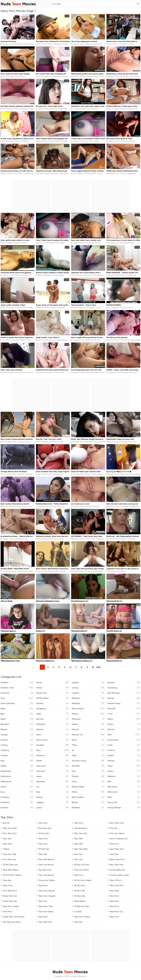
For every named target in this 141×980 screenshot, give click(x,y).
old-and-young (88, 761)
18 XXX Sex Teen (82, 906)
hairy (33, 44)
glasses (53, 729)
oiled (88, 755)
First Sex (114, 828)
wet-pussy (124, 787)
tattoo (124, 724)
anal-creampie (17, 703)
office (88, 745)
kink (53, 792)
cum (12, 44)
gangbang (53, 708)
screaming (124, 688)
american (17, 693)
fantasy (53, 703)
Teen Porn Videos (82, 917)
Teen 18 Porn (116, 880)
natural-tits (88, 735)
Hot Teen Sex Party (12, 922)
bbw (17, 714)
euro (17, 792)
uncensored (124, 740)
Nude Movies (18, 4)
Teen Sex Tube (10, 854)
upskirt (124, 755)
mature (130, 308)
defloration (17, 776)
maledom (88, 698)
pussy (28, 442)
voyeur (124, 771)
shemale (40, 275)
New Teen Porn (117, 865)
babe (31, 308)
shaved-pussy (124, 703)
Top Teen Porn (45, 870)
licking (88, 688)
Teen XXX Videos (11, 870)
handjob (96, 571)
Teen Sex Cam (81, 833)
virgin (124, 766)
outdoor (21, 474)
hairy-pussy (53, 740)
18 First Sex (44, 833)
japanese (59, 44)
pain (88, 771)
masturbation (57, 76)
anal (27, 44)
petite (61, 474)
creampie (85, 141)
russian (124, 682)
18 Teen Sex (80, 896)
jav (53, 787)
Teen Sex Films (81, 849)
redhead (88, 807)
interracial (53, 766)
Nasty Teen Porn (117, 859)
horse (63, 571)
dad (17, 761)
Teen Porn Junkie (11, 906)
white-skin (124, 792)
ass (132, 76)
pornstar (122, 571)
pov (109, 308)
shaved (11, 76)
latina (18, 76)
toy (62, 539)
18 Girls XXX (80, 891)
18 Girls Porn (80, 885)
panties (88, 776)
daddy (17, 766)
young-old (124, 802)
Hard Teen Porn (117, 849)
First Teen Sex (9, 859)
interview (53, 771)
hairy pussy (27, 506)
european (17, 797)
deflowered (17, 781)
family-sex (53, 693)
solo (136, 109)
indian (53, 761)
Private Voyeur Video (119, 875)
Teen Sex (7, 839)
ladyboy (49, 275)
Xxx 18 (6, 823)
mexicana (88, 719)
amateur (46, 76)
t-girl (124, 714)
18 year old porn (82, 865)
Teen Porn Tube (46, 906)
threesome (29, 173)
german (53, 719)
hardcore (20, 44)
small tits (24, 109)
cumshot (5, 44)
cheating (17, 750)
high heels (63, 109)
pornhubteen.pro (117, 870)
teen (97, 76)
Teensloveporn (81, 828)
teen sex (78, 854)
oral (3, 109)
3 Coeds (78, 911)
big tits (117, 44)
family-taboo (53, 698)
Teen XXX (43, 854)
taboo (124, 719)
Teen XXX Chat (45, 922)
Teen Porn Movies (47, 891)
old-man (88, 766)
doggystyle (131, 173)
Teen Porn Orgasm (47, 896)
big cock (90, 44)
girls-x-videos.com (119, 839)
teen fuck (8, 885)
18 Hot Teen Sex (10, 865)
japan (66, 44)
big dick (18, 243)
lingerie (10, 109)
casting (17, 745)
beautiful (17, 724)
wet (124, 781)
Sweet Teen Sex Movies (14, 917)
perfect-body (88, 787)
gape (53, 714)
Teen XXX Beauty (46, 859)
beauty (17, 729)
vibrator (124, 761)
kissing (53, 797)
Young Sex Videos (47, 880)
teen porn (114, 896)
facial (53, 682)
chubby (17, 755)
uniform (65, 141)
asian (39, 44)
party (88, 781)
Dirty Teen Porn (117, 823)
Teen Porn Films (81, 870)
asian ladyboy (59, 275)
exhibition (17, 802)
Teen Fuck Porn (117, 885)
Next (99, 667)
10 (93, 667)
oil (88, 750)
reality (88, 802)
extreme (17, 807)
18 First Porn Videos (12, 875)
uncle (124, 745)
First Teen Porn (10, 833)
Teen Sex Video (10, 828)
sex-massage (124, 693)
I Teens (6, 849)
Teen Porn (8, 844)
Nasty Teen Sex (10, 896)
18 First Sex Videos (83, 880)
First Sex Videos (117, 833)
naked (88, 724)
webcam (124, 776)
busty (110, 44)
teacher (124, 729)
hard (24, 76)
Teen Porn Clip (116, 911)
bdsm (17, 719)
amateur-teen (17, 688)
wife (124, 797)
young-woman (124, 807)
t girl (45, 44)
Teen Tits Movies (46, 875)
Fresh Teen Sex (10, 901)
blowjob (111, 76)
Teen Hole (114, 891)
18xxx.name (80, 901)
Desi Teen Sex (45, 828)
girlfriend (53, 724)
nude (88, 740)
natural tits (12, 442)
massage (88, 703)
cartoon (17, 740)
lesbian (88, 682)
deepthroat (17, 771)
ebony (17, 787)
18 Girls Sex (44, 849)
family (53, 688)
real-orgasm (88, 797)
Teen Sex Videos (46, 911)
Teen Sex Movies (46, 865)
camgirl (17, 735)
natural (21, 442)
